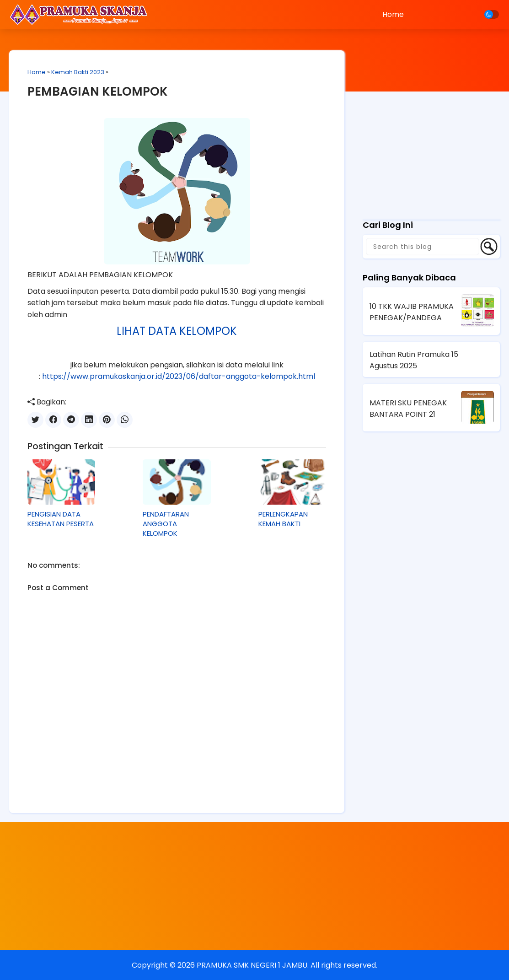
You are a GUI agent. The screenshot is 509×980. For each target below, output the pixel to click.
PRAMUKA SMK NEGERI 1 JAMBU (252, 965)
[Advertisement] (431, 149)
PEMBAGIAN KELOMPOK (98, 92)
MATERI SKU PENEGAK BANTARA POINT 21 (408, 409)
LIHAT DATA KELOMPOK (177, 331)
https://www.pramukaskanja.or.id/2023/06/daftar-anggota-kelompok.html (179, 376)
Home (393, 14)
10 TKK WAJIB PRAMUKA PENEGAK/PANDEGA (412, 312)
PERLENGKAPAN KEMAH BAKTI (283, 519)
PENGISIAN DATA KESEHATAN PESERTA (61, 519)
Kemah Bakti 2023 (78, 72)
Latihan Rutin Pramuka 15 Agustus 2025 (414, 360)
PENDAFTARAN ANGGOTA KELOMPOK (166, 524)
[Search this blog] (423, 247)
